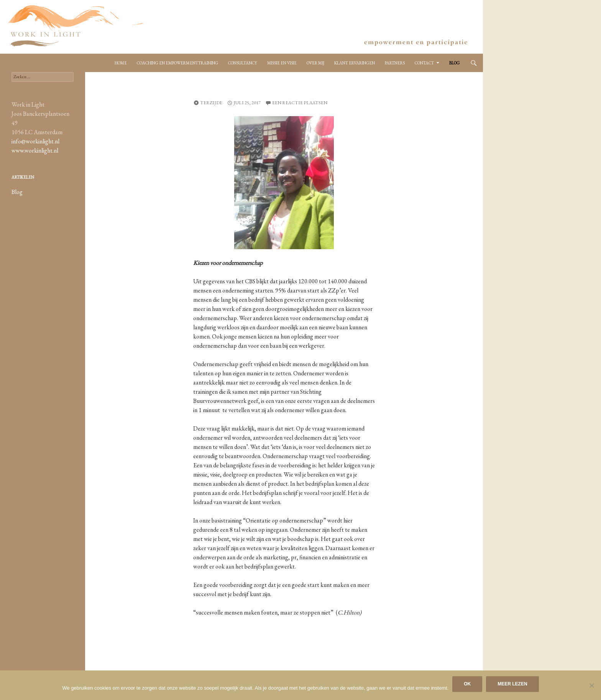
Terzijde (211, 103)
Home (121, 63)
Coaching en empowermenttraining (177, 63)
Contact (424, 63)
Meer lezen (512, 684)
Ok (467, 684)
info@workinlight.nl (35, 141)
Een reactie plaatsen (300, 103)
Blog (454, 63)
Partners (395, 63)
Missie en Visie (282, 63)
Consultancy (243, 63)
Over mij (315, 63)
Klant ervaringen (355, 63)
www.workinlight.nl (35, 150)
